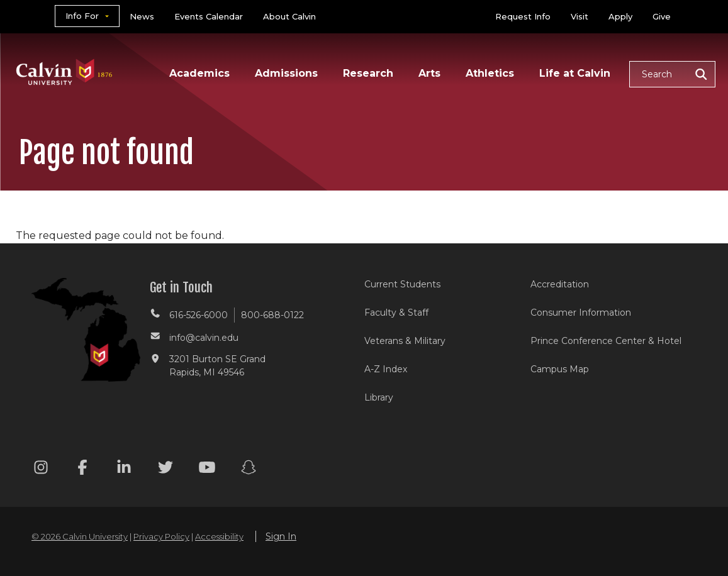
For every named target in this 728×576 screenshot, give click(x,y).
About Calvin (289, 16)
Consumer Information (581, 313)
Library (379, 397)
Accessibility (219, 536)
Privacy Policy (161, 536)
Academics (199, 73)
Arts (429, 73)
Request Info (523, 16)
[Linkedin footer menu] (124, 469)
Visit (580, 16)
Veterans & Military (405, 341)
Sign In (281, 536)
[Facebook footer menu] (82, 469)
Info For (82, 16)
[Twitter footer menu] (165, 469)
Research (368, 73)
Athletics (490, 73)
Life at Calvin (575, 73)
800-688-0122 (272, 315)
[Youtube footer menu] (207, 469)
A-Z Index (386, 369)
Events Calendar (209, 16)
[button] (672, 74)
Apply (620, 16)
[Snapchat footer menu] (249, 469)
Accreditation (560, 284)
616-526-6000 (199, 315)
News (142, 16)
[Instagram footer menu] (41, 469)
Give (662, 16)
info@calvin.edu (204, 338)
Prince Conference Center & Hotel (606, 341)
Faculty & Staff (396, 313)
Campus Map (560, 369)
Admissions (286, 73)
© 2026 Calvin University (80, 536)
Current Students (402, 284)
